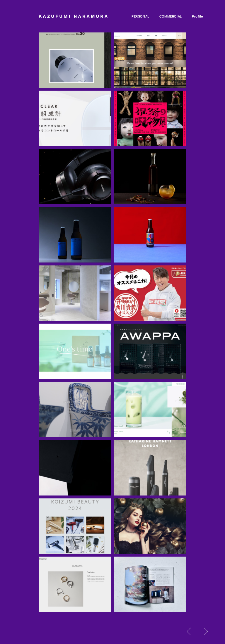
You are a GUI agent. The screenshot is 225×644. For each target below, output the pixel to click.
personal (140, 16)
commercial (171, 16)
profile (198, 16)
